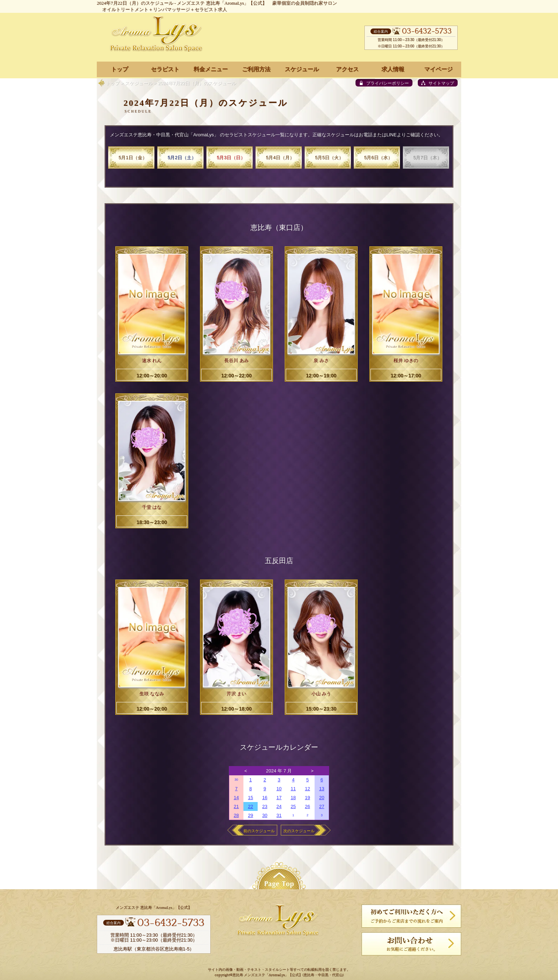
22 (251, 806)
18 (293, 798)
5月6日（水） (378, 158)
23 (265, 806)
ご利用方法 (256, 69)
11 (293, 789)
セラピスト (165, 69)
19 (307, 798)
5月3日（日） (231, 158)
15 (251, 798)
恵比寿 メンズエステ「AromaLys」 (260, 975)
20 (322, 798)
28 (236, 815)
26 (307, 806)
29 (251, 815)
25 (293, 806)
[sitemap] (438, 83)
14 (236, 798)
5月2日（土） (182, 158)
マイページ (438, 69)
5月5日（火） (329, 158)
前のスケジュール (259, 831)
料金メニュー (211, 69)
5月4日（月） (280, 158)
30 (236, 780)
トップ (113, 83)
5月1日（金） (133, 158)
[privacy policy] (384, 83)
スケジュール (139, 83)
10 (279, 789)
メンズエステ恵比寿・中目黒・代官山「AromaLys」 (164, 135)
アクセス (347, 69)
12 (307, 789)
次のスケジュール (299, 831)
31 (279, 815)
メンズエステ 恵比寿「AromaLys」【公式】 (222, 3)
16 (265, 798)
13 (322, 789)
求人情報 (393, 69)
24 (279, 806)
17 (279, 798)
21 (236, 806)
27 (322, 806)
